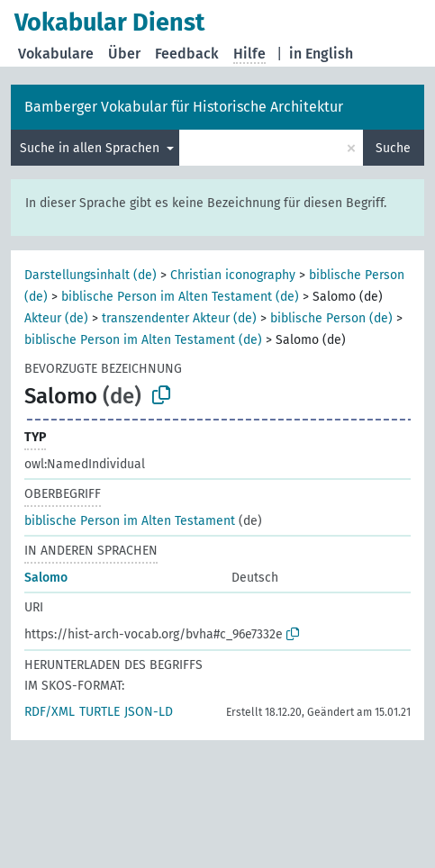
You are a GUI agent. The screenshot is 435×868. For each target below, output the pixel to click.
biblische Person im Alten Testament (130, 521)
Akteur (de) (56, 318)
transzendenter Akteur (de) (179, 318)
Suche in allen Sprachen (91, 148)
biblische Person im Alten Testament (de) (180, 297)
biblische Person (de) (331, 318)
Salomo (46, 578)
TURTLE (100, 712)
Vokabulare (56, 54)
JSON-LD (149, 712)
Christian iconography (233, 275)
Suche (393, 148)
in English (321, 54)
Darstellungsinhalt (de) (91, 275)
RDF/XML (50, 712)
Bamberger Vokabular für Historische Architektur (184, 107)
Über (124, 54)
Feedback (187, 54)
